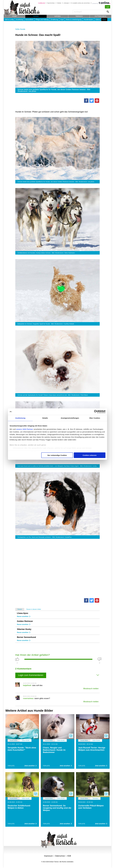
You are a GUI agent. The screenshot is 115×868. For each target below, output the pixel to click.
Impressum (48, 856)
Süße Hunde (20, 29)
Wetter (59, 3)
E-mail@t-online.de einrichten (81, 3)
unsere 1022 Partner (25, 429)
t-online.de (41, 3)
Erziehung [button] (19, 20)
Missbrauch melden (91, 689)
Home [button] (14, 16)
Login (108, 7)
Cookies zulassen (90, 455)
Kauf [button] (62, 20)
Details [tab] (45, 418)
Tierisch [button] (79, 16)
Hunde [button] (36, 16)
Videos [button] (98, 20)
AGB (69, 856)
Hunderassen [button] (88, 20)
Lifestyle (66, 3)
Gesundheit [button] (29, 20)
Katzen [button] (57, 16)
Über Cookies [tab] (95, 418)
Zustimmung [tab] (20, 418)
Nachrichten (51, 3)
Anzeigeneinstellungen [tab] (70, 418)
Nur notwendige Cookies (57, 455)
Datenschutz (60, 856)
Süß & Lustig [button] (9, 20)
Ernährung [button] (54, 20)
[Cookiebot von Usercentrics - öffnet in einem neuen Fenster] (96, 412)
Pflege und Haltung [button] (42, 20)
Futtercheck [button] (101, 16)
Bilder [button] (104, 20)
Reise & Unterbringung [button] (74, 20)
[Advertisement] (57, 568)
